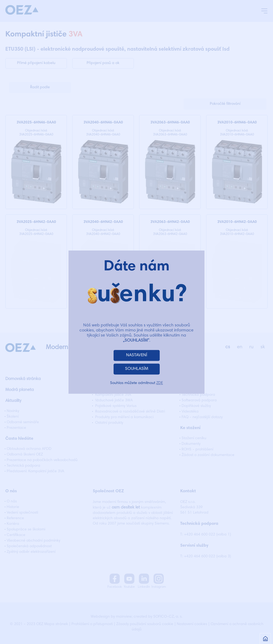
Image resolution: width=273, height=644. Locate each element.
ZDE (160, 383)
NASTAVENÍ (137, 355)
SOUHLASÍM (137, 369)
